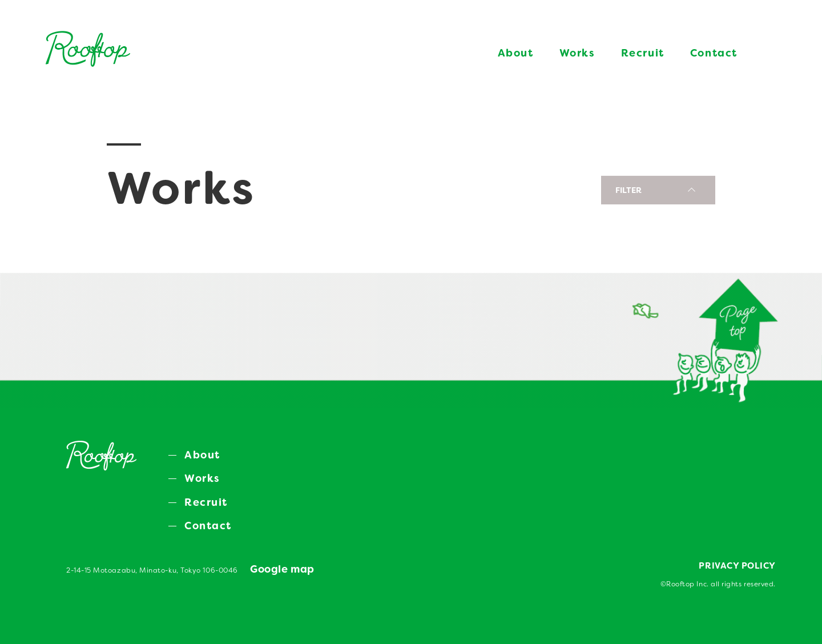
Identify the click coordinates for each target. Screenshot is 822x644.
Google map (282, 569)
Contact (714, 53)
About (516, 53)
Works (577, 53)
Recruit (643, 53)
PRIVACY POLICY (737, 566)
